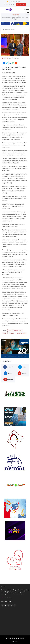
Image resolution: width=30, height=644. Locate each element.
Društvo (13, 30)
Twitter (22, 367)
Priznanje (12, 333)
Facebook (8, 367)
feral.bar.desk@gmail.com (9, 598)
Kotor (10, 330)
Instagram (8, 379)
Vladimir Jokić (18, 330)
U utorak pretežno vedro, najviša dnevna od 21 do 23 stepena (15, 18)
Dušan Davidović (21, 333)
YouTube (22, 373)
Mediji (5, 333)
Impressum (15, 641)
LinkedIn (8, 373)
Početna (6, 30)
